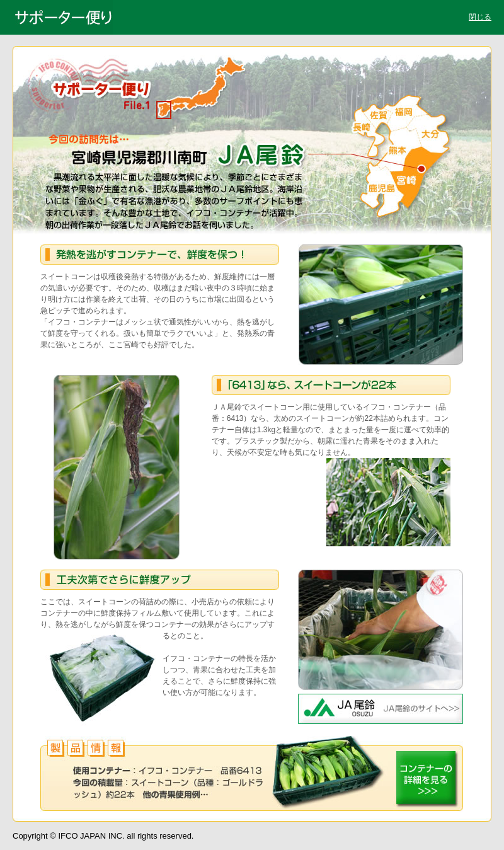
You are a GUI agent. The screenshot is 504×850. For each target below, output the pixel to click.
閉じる (480, 17)
